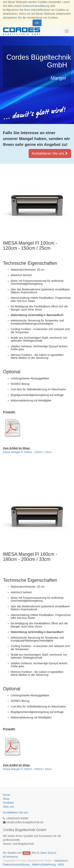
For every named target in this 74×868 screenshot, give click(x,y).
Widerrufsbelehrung (44, 864)
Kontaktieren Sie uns (50, 153)
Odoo (26, 853)
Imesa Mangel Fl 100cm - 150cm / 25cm (27, 452)
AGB (61, 864)
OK (37, 23)
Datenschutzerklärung (36, 6)
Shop (6, 799)
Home (7, 795)
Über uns (8, 807)
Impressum (61, 861)
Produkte (8, 803)
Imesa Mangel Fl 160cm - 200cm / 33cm (27, 769)
